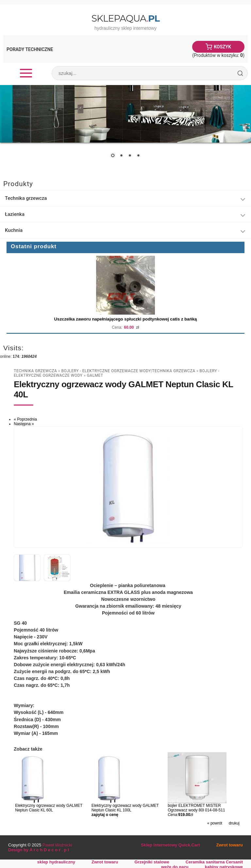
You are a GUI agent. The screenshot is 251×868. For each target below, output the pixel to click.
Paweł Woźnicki (57, 845)
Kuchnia (14, 230)
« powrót (215, 823)
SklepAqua (125, 18)
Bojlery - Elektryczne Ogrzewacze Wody (106, 371)
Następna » (24, 424)
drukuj (234, 823)
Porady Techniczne (30, 49)
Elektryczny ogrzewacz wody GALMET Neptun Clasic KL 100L (125, 808)
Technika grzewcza (26, 198)
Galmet (95, 375)
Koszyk (222, 47)
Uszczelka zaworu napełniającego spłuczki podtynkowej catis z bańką (126, 319)
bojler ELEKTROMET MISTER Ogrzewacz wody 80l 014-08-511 (196, 808)
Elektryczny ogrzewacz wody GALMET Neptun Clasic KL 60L (49, 808)
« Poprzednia (25, 419)
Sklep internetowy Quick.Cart (170, 845)
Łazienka (15, 214)
